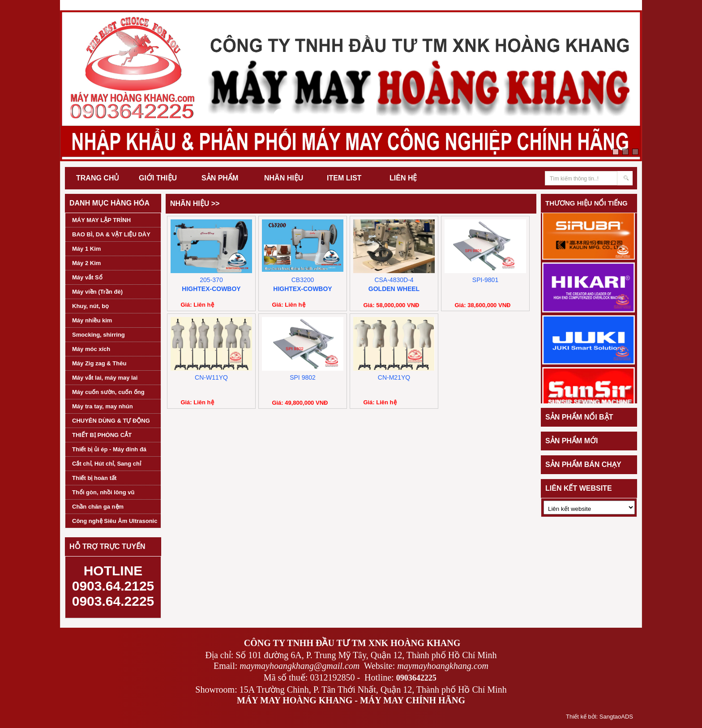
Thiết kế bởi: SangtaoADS (599, 717)
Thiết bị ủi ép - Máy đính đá (109, 449)
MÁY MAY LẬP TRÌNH (101, 220)
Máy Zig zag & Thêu (99, 363)
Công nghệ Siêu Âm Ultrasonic (115, 521)
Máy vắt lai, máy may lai (105, 378)
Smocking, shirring (98, 335)
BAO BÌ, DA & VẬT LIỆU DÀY (111, 234)
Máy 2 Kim (86, 263)
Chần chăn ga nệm (98, 507)
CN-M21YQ (394, 377)
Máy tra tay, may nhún (103, 406)
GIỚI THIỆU (158, 178)
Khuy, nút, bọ (90, 306)
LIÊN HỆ (403, 178)
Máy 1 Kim (86, 249)
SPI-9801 (485, 280)
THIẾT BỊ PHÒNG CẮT (102, 435)
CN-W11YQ (211, 377)
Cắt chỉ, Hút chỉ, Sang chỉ (107, 464)
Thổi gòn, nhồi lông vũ (103, 492)
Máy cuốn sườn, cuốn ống (108, 392)
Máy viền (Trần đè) (97, 292)
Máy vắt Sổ (87, 277)
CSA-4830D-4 (394, 280)
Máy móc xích (91, 349)
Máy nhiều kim (92, 320)
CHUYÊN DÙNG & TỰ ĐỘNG (111, 421)
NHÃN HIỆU (284, 178)
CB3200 (303, 280)
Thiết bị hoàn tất (94, 478)
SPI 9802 (303, 377)
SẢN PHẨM (220, 178)
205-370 (211, 280)
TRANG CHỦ (98, 178)
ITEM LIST (344, 178)
